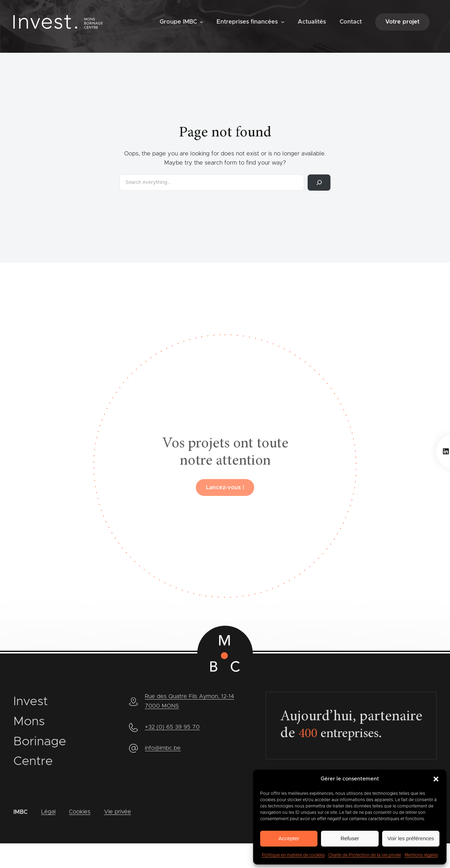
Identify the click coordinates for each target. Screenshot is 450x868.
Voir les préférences (411, 838)
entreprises (344, 734)
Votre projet (402, 22)
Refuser (350, 838)
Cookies (80, 812)
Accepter (289, 838)
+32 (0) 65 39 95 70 (172, 727)
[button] (436, 779)
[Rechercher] (319, 183)
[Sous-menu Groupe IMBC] (201, 21)
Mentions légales (421, 855)
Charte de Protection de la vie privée (365, 855)
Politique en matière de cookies (293, 855)
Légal (49, 812)
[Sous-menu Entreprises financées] (283, 21)
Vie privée (118, 812)
